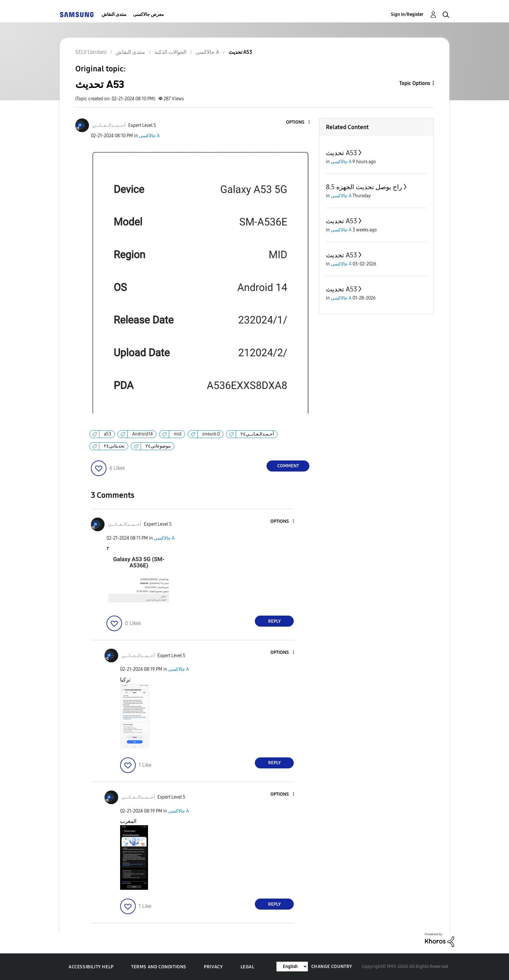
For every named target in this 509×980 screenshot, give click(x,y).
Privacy (213, 967)
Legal (248, 967)
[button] (298, 122)
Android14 (143, 434)
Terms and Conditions (159, 967)
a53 (108, 434)
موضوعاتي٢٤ (158, 446)
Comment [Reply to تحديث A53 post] (288, 466)
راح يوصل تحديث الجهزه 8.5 (364, 187)
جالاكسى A (149, 136)
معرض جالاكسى (149, 14)
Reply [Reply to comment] (274, 621)
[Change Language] (292, 967)
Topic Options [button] (415, 83)
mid (178, 434)
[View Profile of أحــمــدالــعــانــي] (109, 125)
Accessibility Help (91, 967)
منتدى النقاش (114, 14)
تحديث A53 (341, 153)
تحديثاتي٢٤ (114, 446)
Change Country (332, 967)
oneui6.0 (211, 434)
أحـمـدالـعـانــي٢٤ (257, 434)
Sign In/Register (407, 14)
